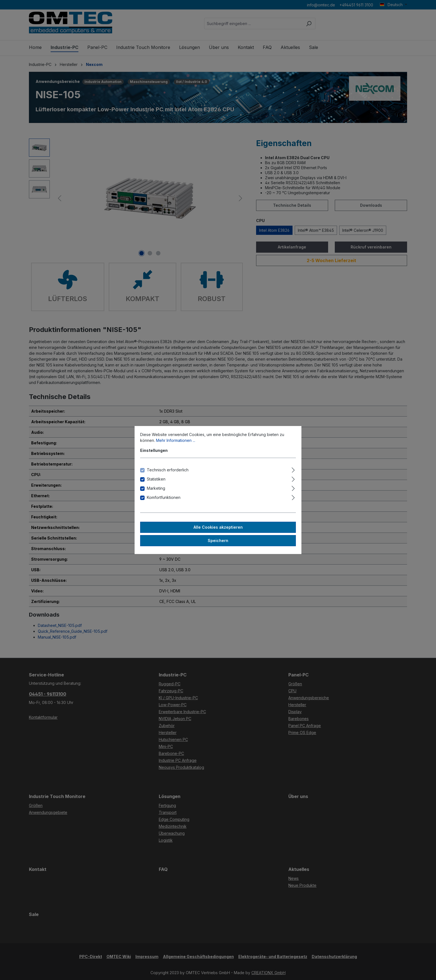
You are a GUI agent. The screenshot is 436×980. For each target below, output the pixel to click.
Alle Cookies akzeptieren (218, 527)
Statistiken (156, 479)
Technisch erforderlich (168, 470)
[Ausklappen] (293, 469)
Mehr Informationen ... (176, 440)
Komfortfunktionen (164, 497)
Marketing (156, 488)
